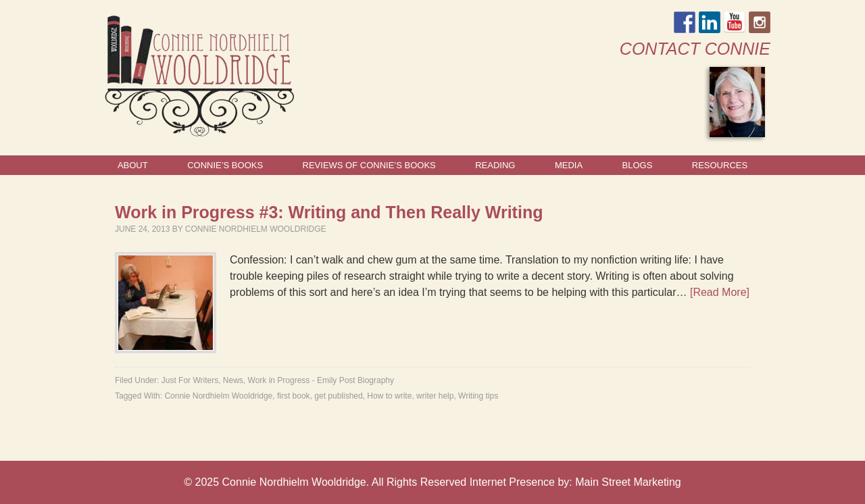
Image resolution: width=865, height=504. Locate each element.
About (133, 165)
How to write (389, 396)
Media (569, 165)
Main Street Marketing (628, 482)
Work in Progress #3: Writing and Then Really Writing (329, 212)
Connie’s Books (225, 165)
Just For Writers (190, 380)
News (233, 380)
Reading (495, 165)
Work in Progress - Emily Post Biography (321, 380)
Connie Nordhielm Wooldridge (256, 229)
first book (294, 396)
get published (338, 396)
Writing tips (478, 396)
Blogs (638, 165)
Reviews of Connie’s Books (369, 165)
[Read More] (720, 292)
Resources (720, 165)
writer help (435, 396)
